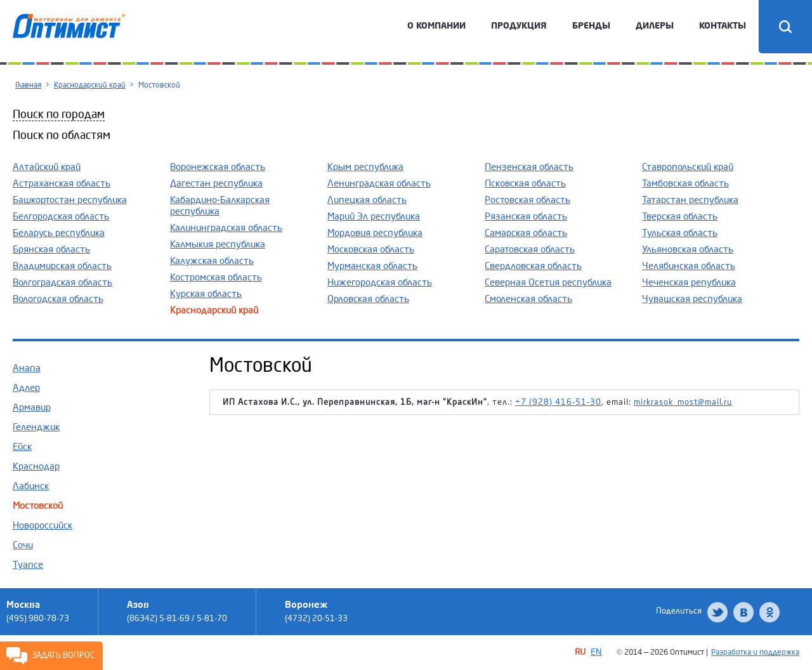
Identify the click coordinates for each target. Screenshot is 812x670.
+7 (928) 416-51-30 (558, 402)
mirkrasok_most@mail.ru (683, 402)
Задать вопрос (63, 655)
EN (596, 652)
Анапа (27, 368)
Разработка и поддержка (755, 653)
